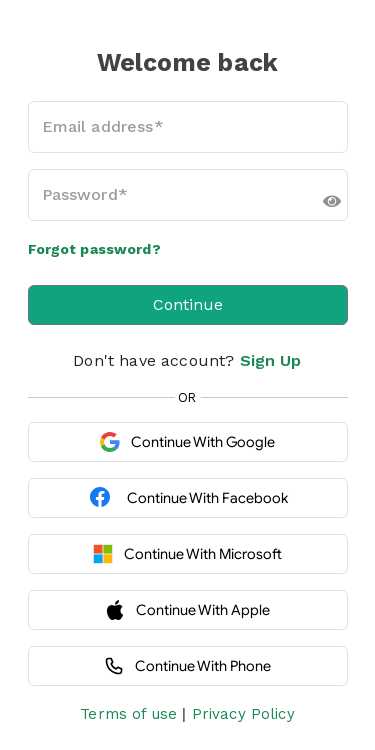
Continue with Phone (187, 666)
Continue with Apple (187, 610)
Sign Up (271, 360)
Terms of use (128, 714)
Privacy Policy (243, 714)
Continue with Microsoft (187, 554)
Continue (188, 304)
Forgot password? (94, 249)
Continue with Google (187, 442)
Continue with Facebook (188, 498)
